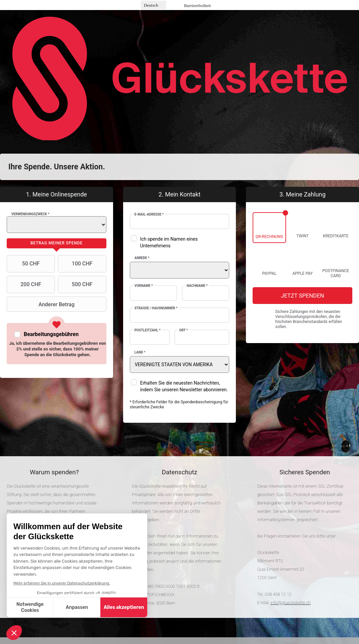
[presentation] (57, 243)
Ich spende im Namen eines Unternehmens (169, 242)
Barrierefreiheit (197, 6)
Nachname (197, 286)
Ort (184, 330)
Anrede (142, 258)
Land (140, 352)
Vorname (144, 286)
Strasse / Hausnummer (156, 308)
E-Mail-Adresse (149, 214)
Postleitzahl (148, 330)
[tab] (57, 243)
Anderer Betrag (41, 304)
